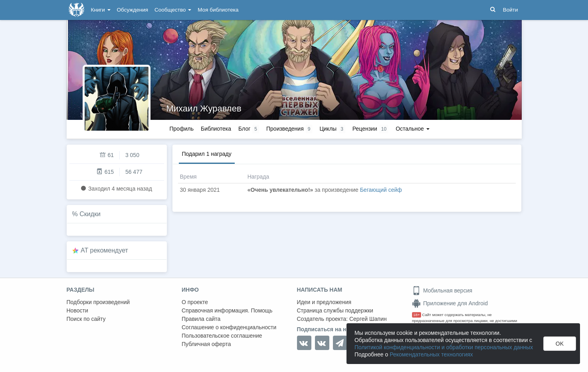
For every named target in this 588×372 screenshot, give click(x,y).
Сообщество (173, 10)
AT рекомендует (104, 250)
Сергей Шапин (368, 319)
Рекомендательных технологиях (431, 354)
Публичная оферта (206, 344)
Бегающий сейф (381, 190)
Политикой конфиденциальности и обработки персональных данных (444, 347)
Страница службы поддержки (335, 310)
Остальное (413, 129)
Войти (511, 10)
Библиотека (216, 129)
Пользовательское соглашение (222, 336)
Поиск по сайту (86, 319)
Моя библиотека (218, 10)
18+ (417, 315)
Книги (101, 10)
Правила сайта (201, 319)
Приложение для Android (450, 303)
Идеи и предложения (324, 302)
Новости (77, 310)
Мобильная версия (442, 290)
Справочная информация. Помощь (227, 310)
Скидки (90, 214)
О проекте (195, 302)
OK (560, 344)
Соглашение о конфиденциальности (229, 327)
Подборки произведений (98, 302)
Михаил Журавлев (204, 108)
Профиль (182, 129)
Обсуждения (133, 10)
